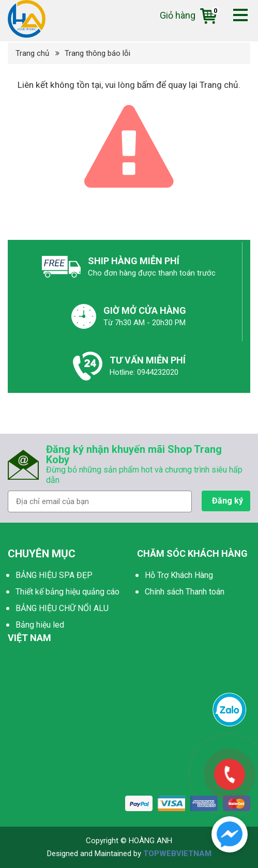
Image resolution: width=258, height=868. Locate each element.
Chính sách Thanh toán (185, 592)
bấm (146, 85)
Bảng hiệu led (40, 625)
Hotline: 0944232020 (144, 372)
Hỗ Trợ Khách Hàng (179, 575)
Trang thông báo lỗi (97, 53)
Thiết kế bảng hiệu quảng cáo (67, 592)
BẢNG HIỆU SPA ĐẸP (54, 575)
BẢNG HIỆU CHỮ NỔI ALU (62, 608)
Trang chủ (32, 53)
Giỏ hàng (188, 15)
